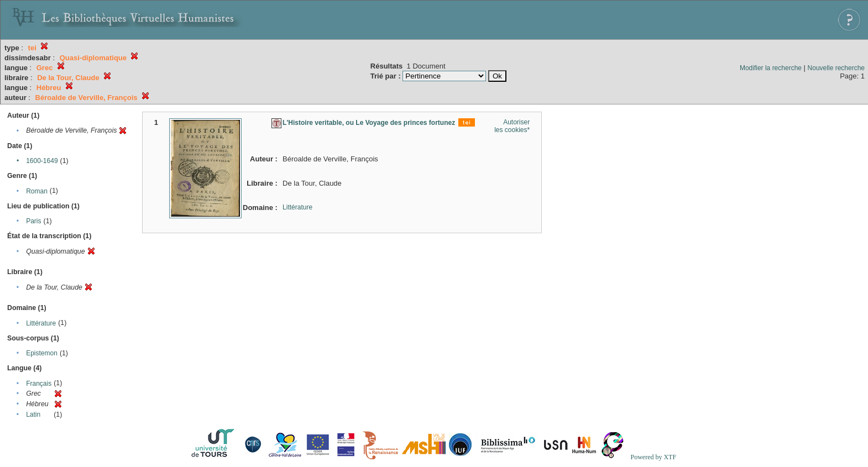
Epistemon (42, 353)
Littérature (41, 323)
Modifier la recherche (771, 68)
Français (39, 384)
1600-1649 (42, 161)
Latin (33, 414)
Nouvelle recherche (836, 68)
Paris (33, 221)
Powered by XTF (653, 457)
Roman (37, 191)
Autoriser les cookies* (512, 126)
